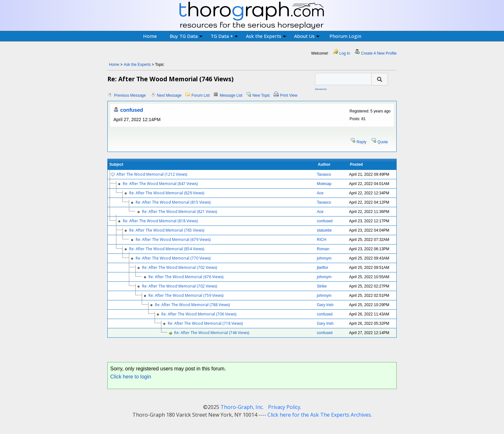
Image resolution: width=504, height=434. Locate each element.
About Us (307, 36)
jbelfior (323, 268)
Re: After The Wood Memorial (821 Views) (180, 212)
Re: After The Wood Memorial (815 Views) (173, 202)
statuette (324, 230)
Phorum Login (345, 36)
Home (150, 36)
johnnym (324, 258)
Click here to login (131, 377)
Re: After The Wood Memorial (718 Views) (205, 323)
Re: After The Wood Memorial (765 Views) (167, 230)
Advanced (321, 89)
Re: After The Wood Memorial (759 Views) (186, 295)
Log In (345, 53)
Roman (323, 249)
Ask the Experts (266, 36)
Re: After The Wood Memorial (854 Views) (167, 249)
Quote (383, 142)
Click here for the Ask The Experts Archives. (320, 415)
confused (132, 110)
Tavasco (324, 174)
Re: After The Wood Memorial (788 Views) (192, 305)
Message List (231, 95)
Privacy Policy (284, 407)
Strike (322, 286)
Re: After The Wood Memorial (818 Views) (160, 221)
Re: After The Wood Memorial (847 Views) (160, 184)
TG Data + (224, 36)
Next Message (169, 95)
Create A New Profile (379, 53)
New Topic (261, 95)
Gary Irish (325, 305)
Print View (289, 95)
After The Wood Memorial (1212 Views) (152, 174)
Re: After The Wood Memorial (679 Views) (173, 239)
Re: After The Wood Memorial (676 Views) (186, 277)
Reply (361, 142)
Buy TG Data (186, 36)
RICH (322, 240)
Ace (320, 193)
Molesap (324, 184)
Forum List (201, 95)
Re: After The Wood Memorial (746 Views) (212, 333)
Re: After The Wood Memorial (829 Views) (167, 193)
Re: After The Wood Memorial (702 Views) (180, 267)
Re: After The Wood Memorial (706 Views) (199, 314)
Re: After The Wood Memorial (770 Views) (173, 258)
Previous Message (130, 95)
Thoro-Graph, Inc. (242, 407)
